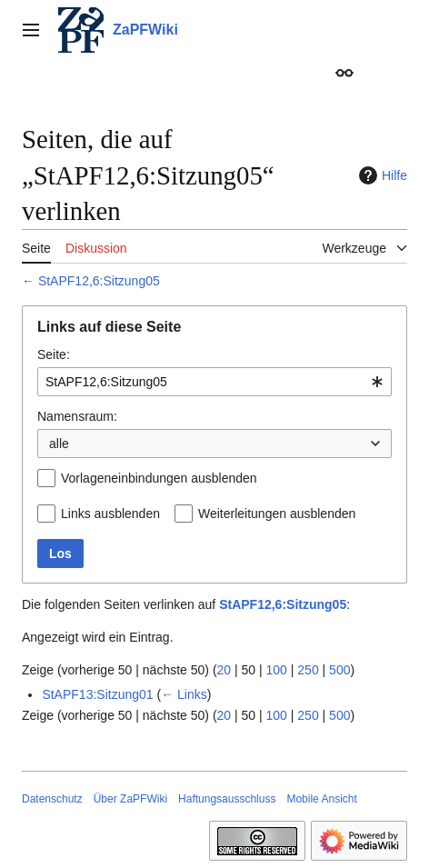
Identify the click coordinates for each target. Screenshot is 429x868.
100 (277, 670)
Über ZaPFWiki (130, 799)
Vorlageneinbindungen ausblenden (159, 478)
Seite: (54, 354)
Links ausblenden (110, 514)
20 (224, 670)
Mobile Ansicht (321, 799)
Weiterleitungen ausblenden (277, 514)
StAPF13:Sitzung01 (97, 694)
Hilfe (381, 175)
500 (339, 670)
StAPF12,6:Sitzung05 (99, 281)
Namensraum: (77, 416)
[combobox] (214, 382)
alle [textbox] (59, 444)
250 (308, 670)
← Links (184, 694)
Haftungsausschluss (227, 799)
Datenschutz (52, 799)
